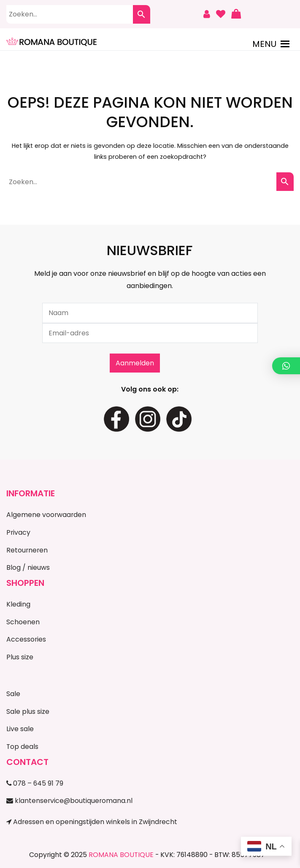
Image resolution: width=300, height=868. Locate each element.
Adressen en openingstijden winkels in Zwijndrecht (92, 822)
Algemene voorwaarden (46, 515)
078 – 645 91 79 (35, 783)
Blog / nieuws (28, 567)
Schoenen (23, 622)
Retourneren (27, 550)
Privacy (18, 532)
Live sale (20, 729)
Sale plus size (28, 712)
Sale (13, 694)
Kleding (18, 604)
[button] (264, 44)
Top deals (22, 747)
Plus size (20, 657)
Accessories (26, 639)
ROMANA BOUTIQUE (121, 855)
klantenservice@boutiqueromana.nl (69, 801)
